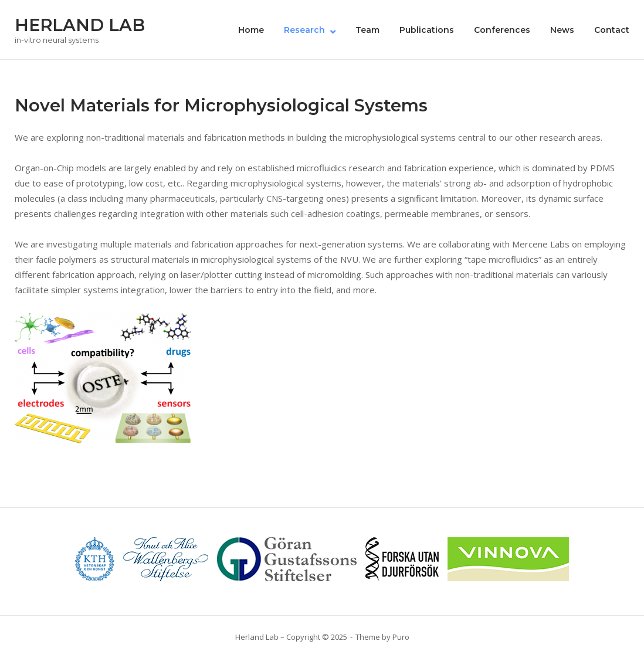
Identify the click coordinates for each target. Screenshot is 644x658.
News (562, 30)
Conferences (502, 30)
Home (251, 30)
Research (304, 30)
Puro (401, 637)
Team (367, 30)
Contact (612, 30)
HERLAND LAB (80, 25)
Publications (427, 30)
